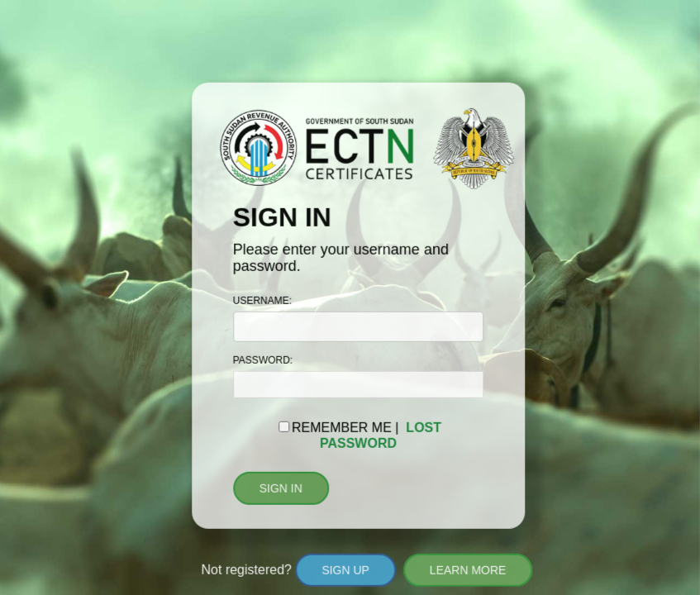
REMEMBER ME (342, 428)
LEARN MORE (467, 570)
